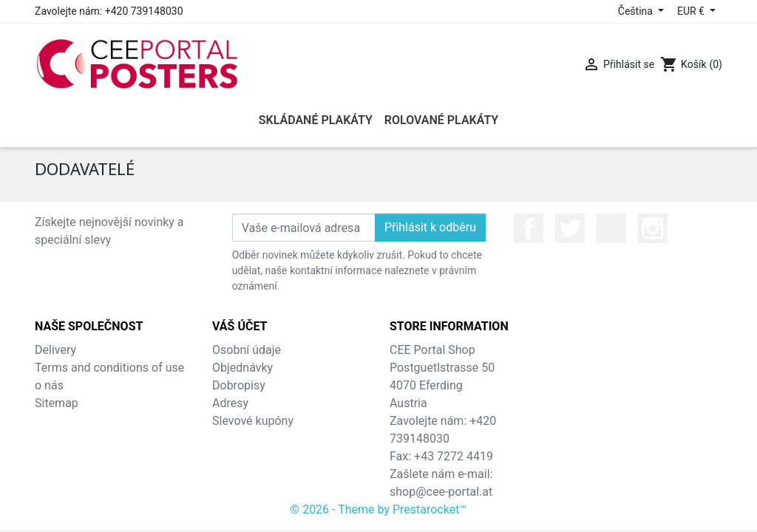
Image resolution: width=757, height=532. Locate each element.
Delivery (55, 350)
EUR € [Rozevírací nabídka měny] (692, 11)
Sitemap (57, 403)
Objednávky (242, 368)
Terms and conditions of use (109, 368)
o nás (49, 385)
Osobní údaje (247, 350)
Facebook (529, 228)
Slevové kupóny (253, 421)
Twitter (570, 228)
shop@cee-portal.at (441, 492)
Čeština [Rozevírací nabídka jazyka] (637, 11)
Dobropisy (239, 385)
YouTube (611, 228)
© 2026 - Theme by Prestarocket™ (379, 509)
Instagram (653, 228)
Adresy (230, 403)
